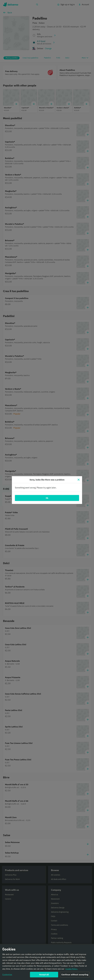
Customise (7, 975)
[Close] (79, 480)
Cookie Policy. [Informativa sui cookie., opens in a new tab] (72, 969)
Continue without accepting (75, 975)
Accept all (44, 975)
